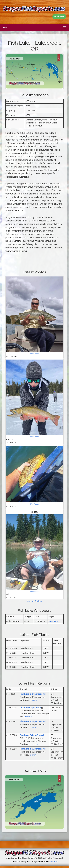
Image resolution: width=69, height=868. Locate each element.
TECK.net (55, 862)
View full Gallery (34, 601)
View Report (34, 354)
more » (33, 700)
